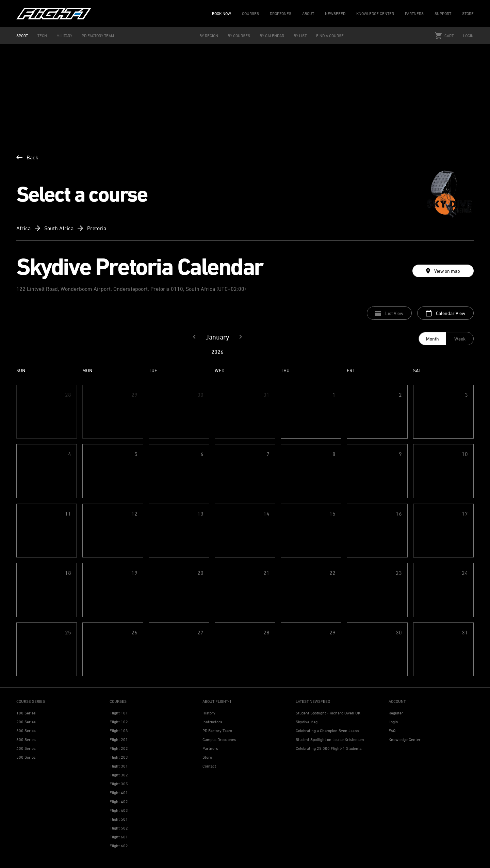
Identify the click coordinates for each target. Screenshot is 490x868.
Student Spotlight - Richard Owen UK (328, 713)
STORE (468, 13)
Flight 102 (119, 722)
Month (432, 339)
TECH (42, 36)
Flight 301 (119, 766)
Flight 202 (119, 748)
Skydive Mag (307, 722)
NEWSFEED (335, 13)
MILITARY (64, 36)
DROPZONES (281, 13)
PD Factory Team (217, 731)
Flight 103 (119, 731)
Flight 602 (119, 846)
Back (27, 157)
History (209, 713)
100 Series (26, 713)
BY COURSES (239, 36)
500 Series (26, 757)
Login (468, 36)
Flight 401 (119, 793)
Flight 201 (119, 739)
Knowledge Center (405, 739)
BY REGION (209, 36)
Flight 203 (119, 757)
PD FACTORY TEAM (98, 36)
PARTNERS (414, 13)
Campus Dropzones (219, 739)
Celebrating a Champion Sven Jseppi (328, 731)
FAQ (392, 731)
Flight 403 (119, 810)
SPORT (22, 36)
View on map (443, 271)
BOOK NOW (222, 13)
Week (460, 339)
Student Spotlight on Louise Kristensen (330, 739)
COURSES (250, 13)
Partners (210, 748)
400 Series (26, 748)
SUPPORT (443, 13)
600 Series (26, 739)
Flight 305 (119, 784)
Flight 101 (119, 713)
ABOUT (308, 13)
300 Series (26, 731)
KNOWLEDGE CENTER (375, 13)
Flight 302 (119, 775)
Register (396, 713)
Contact (209, 766)
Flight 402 (119, 801)
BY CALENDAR (272, 36)
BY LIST (300, 36)
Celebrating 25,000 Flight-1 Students (329, 748)
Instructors (212, 722)
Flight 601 (119, 837)
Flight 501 (119, 819)
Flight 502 (119, 828)
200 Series (26, 722)
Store (207, 757)
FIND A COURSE (330, 36)
